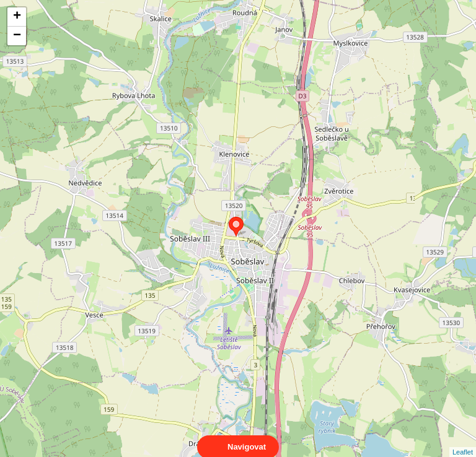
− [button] (17, 36)
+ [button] (17, 17)
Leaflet (463, 441)
